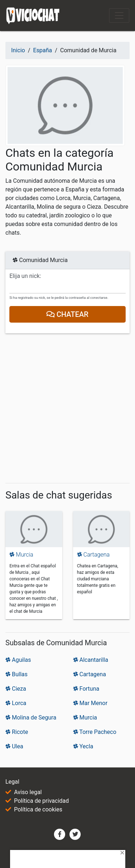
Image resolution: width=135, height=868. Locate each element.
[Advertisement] (67, 410)
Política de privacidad (41, 801)
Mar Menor (90, 703)
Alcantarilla (91, 660)
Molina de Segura (31, 718)
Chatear (67, 314)
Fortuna (86, 689)
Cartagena (93, 555)
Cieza (16, 689)
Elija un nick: (25, 276)
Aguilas (18, 660)
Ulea (14, 746)
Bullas (17, 674)
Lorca (16, 703)
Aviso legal (28, 792)
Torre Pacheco (95, 732)
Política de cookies (38, 809)
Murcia (21, 555)
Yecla (83, 746)
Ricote (17, 732)
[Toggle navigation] (119, 15)
